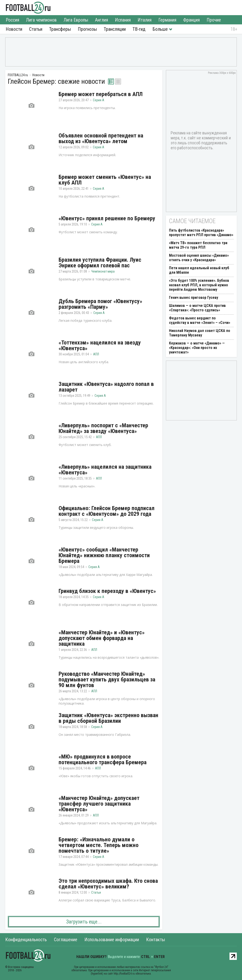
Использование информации (112, 940)
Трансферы (60, 29)
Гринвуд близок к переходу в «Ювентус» (107, 591)
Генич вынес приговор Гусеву (194, 298)
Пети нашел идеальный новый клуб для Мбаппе (199, 270)
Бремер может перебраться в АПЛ (101, 94)
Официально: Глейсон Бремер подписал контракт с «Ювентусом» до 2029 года (107, 511)
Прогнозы (87, 29)
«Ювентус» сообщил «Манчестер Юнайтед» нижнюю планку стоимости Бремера (104, 555)
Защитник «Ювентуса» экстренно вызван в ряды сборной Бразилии (108, 718)
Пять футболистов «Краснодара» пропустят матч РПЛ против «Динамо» (201, 233)
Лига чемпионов (41, 20)
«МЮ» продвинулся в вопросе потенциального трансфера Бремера (103, 759)
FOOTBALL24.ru (28, 8)
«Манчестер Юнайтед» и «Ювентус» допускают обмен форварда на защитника (102, 638)
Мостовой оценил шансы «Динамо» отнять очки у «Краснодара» (199, 258)
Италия (145, 20)
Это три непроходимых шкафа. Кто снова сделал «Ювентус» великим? (108, 884)
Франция (191, 20)
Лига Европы (76, 20)
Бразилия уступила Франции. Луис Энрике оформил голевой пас (100, 263)
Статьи (36, 29)
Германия (167, 20)
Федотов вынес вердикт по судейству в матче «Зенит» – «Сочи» (200, 320)
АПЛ (96, 354)
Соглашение (66, 940)
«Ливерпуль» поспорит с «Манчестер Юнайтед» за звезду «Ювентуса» (103, 428)
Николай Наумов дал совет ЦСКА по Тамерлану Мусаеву (200, 333)
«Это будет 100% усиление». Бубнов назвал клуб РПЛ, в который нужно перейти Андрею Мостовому (199, 285)
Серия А (99, 100)
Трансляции (115, 29)
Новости (14, 29)
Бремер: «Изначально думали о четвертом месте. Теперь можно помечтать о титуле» (99, 845)
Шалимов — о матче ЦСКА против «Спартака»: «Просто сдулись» (197, 308)
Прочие (214, 20)
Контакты (156, 940)
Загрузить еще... (84, 922)
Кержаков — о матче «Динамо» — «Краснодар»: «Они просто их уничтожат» (197, 348)
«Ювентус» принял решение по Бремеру (107, 218)
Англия (102, 20)
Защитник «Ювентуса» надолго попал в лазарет (106, 387)
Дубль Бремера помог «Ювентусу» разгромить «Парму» (100, 304)
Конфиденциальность (26, 940)
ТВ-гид (139, 29)
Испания (123, 20)
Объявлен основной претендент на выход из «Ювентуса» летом (101, 138)
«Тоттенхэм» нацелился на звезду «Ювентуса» (100, 345)
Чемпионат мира (103, 271)
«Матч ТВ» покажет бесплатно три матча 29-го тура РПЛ (198, 245)
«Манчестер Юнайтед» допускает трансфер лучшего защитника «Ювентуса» (99, 804)
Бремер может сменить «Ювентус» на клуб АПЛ (105, 180)
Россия (12, 20)
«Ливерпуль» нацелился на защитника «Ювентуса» (105, 470)
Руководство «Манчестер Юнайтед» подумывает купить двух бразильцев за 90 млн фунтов (107, 680)
